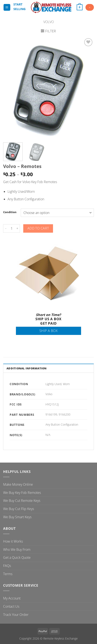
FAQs (7, 566)
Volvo (49, 22)
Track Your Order (16, 615)
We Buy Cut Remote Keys (22, 501)
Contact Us (11, 606)
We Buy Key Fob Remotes (22, 493)
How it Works (13, 541)
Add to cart (38, 228)
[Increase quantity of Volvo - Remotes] (17, 228)
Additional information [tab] (27, 368)
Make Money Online (18, 484)
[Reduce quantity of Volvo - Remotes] (6, 228)
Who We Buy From (17, 550)
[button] (7, 7)
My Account (12, 598)
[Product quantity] (12, 228)
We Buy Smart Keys (17, 517)
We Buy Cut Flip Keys (19, 509)
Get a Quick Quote (17, 557)
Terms (8, 574)
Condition (10, 212)
